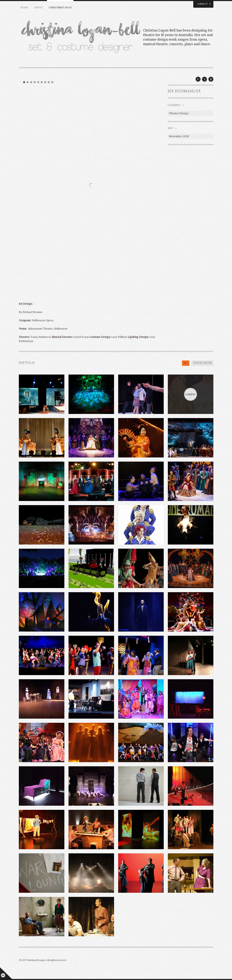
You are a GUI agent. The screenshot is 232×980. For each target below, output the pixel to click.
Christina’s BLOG (60, 7)
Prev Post (198, 79)
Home (24, 7)
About (38, 7)
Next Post (204, 79)
